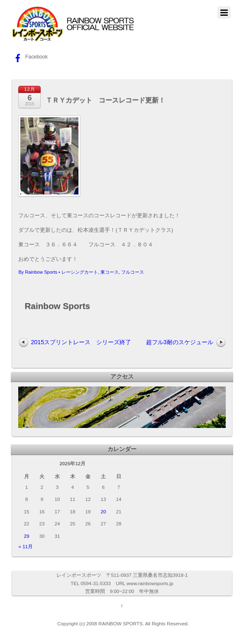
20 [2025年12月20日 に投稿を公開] (103, 512)
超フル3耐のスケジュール (180, 342)
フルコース (133, 272)
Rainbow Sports (41, 272)
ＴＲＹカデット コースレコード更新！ (105, 100)
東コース (110, 272)
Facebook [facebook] (30, 57)
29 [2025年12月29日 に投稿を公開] (26, 536)
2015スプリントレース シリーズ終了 (81, 342)
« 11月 (26, 546)
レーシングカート (80, 272)
